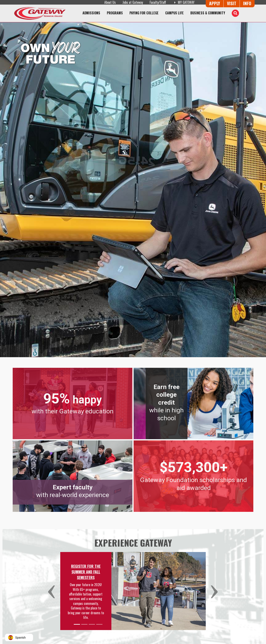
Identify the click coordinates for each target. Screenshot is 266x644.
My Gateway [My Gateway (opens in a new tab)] (184, 2)
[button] (54, 591)
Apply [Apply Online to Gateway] (215, 3)
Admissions (91, 13)
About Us (110, 2)
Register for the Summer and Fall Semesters (86, 572)
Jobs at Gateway (133, 2)
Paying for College (144, 13)
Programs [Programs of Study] (115, 13)
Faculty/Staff (158, 2)
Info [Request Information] (247, 3)
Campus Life (174, 13)
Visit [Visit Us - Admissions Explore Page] (232, 3)
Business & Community (208, 13)
